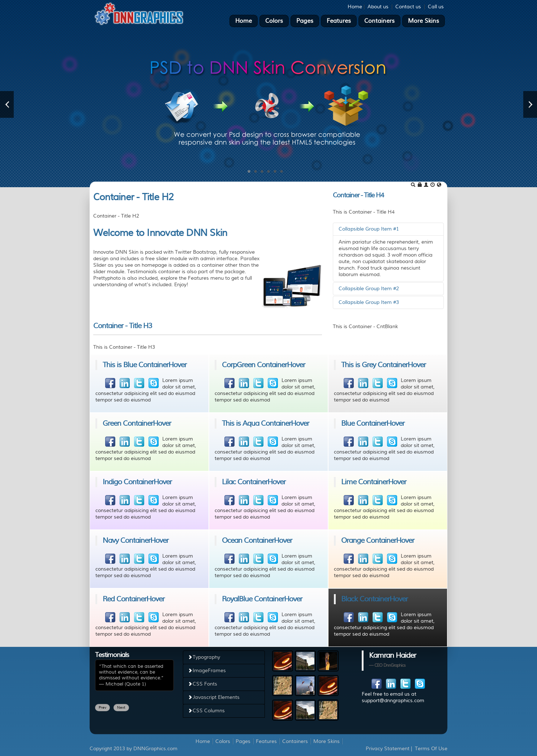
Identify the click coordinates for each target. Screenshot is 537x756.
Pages (305, 21)
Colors (274, 21)
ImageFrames (207, 671)
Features (339, 21)
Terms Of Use (431, 749)
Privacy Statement (388, 749)
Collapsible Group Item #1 (369, 229)
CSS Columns (206, 711)
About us (378, 7)
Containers (379, 21)
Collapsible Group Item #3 (369, 302)
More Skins (424, 21)
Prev (102, 707)
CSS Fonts (202, 684)
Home (355, 7)
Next (121, 707)
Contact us (408, 7)
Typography (204, 657)
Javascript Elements (214, 697)
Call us (436, 7)
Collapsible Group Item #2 (369, 289)
